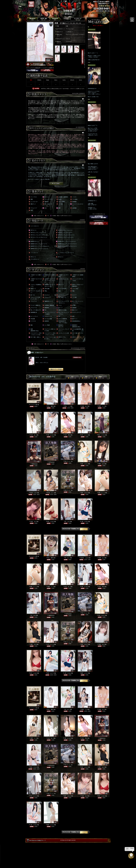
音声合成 (51, 462)
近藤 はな (84, 406)
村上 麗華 (50, 406)
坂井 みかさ (84, 493)
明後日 (100, 377)
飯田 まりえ (84, 673)
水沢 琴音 (67, 435)
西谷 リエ (84, 709)
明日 (86, 377)
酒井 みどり (50, 673)
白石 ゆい (33, 435)
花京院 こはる (84, 558)
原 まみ (67, 522)
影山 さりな (101, 435)
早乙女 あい (50, 493)
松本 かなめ (50, 522)
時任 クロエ (33, 767)
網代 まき (101, 464)
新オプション (68, 461)
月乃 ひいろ (84, 435)
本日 (72, 377)
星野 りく (101, 406)
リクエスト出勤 (34, 405)
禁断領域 (34, 464)
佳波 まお (33, 522)
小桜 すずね (84, 522)
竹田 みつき (50, 435)
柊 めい (67, 558)
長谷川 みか (33, 493)
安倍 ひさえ (84, 464)
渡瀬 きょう (101, 493)
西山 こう (67, 406)
